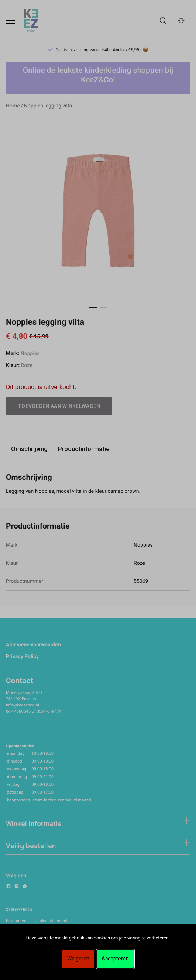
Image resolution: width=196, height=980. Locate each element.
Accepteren (115, 959)
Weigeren (78, 959)
